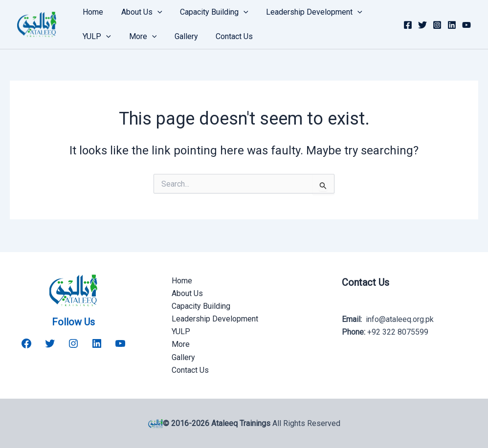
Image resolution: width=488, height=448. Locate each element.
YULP (96, 37)
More (140, 37)
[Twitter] (422, 25)
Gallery (180, 36)
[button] (154, 12)
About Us (138, 12)
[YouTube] (466, 25)
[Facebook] (408, 25)
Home (92, 12)
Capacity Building (209, 12)
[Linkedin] (452, 25)
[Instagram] (437, 25)
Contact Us (226, 36)
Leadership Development (306, 12)
